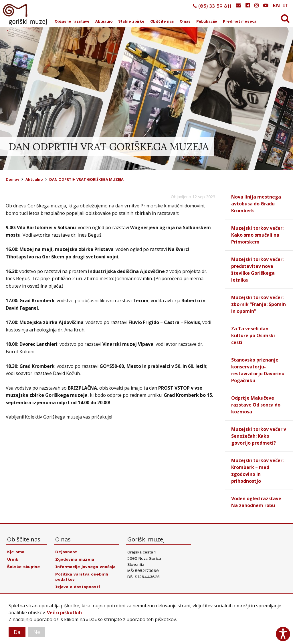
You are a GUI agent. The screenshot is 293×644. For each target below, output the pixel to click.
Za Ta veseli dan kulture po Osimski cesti (253, 335)
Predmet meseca (240, 21)
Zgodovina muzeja (75, 559)
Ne (37, 632)
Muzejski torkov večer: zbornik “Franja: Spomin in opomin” (259, 304)
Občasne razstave (72, 21)
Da (17, 632)
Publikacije (207, 21)
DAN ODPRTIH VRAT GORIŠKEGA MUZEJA (86, 179)
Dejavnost (66, 552)
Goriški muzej (25, 15)
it (286, 5)
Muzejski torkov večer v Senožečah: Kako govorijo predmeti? (259, 436)
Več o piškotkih (64, 612)
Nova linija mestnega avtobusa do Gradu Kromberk (256, 204)
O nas (185, 21)
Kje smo (16, 552)
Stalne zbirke (131, 21)
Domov (12, 179)
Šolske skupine (24, 567)
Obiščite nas (162, 21)
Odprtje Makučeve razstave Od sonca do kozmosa (256, 405)
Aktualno (104, 21)
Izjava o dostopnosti (78, 587)
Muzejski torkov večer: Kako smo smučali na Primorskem (257, 235)
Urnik (13, 559)
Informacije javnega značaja (85, 567)
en (276, 5)
